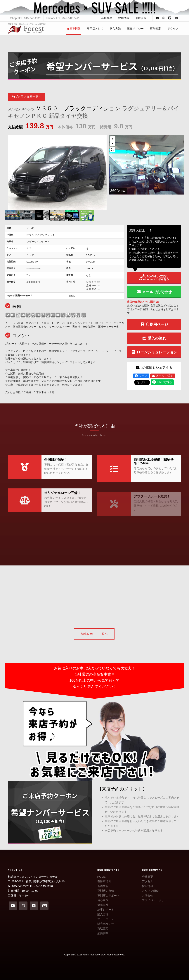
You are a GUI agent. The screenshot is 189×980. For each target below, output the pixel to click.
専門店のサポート (108, 895)
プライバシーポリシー (156, 900)
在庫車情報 (74, 29)
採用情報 (124, 18)
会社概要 (107, 18)
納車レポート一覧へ (94, 634)
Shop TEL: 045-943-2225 (26, 18)
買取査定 (155, 29)
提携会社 (103, 905)
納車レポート (106, 910)
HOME (102, 877)
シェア (141, 376)
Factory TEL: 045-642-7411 (63, 18)
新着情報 (103, 886)
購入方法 (115, 29)
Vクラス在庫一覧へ (27, 97)
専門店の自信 (106, 891)
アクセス (173, 29)
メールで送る (163, 376)
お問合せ (141, 18)
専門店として (95, 29)
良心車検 (103, 900)
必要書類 (103, 933)
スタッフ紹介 (150, 891)
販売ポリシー (135, 29)
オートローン (106, 919)
